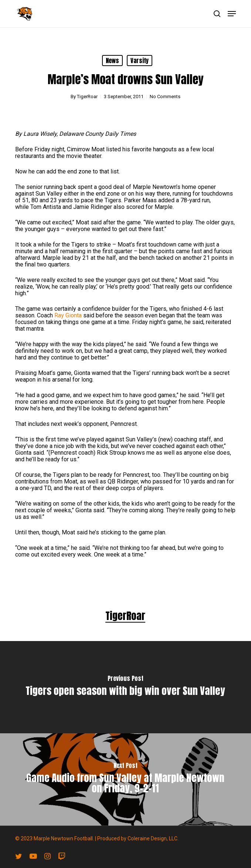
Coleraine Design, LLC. (153, 838)
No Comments (165, 97)
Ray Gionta (68, 315)
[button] (232, 14)
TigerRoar (87, 97)
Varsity (140, 61)
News (112, 61)
